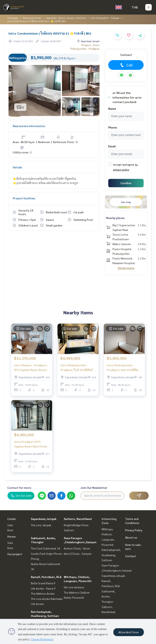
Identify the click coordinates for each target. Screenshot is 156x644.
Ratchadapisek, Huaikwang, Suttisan (111, 555)
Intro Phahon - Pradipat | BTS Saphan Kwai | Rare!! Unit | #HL (31, 368)
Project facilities (24, 198)
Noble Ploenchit (74, 597)
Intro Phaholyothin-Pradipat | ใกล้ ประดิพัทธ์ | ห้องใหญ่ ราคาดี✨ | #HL (77, 368)
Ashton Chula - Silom (77, 548)
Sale (10, 525)
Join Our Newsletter (94, 488)
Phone (113, 127)
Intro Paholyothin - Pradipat (105, 18)
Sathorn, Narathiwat (78, 519)
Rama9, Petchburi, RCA (46, 577)
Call (126, 65)
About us (131, 537)
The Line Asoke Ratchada (47, 599)
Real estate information (29, 126)
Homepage (13, 18)
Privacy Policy (134, 530)
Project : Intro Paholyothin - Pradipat (85, 47)
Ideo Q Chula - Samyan (78, 554)
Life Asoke (37, 604)
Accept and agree (124, 165)
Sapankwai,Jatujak (44, 519)
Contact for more (19, 488)
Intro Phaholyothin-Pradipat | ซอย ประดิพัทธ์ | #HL (124, 368)
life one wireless (74, 587)
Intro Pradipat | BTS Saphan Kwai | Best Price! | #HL (31, 444)
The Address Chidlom (77, 592)
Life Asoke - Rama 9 (43, 588)
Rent (10, 530)
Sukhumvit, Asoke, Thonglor (108, 596)
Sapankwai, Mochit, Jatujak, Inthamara (66, 18)
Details (17, 167)
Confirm (126, 183)
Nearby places (115, 218)
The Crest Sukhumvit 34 (45, 548)
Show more (126, 268)
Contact (131, 556)
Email (112, 146)
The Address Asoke (43, 593)
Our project (15, 554)
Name (112, 108)
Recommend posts (32, 18)
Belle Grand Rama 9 (43, 583)
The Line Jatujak (41, 525)
